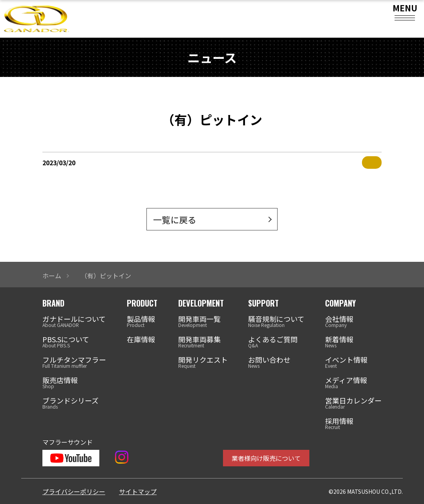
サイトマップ (138, 491)
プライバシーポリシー (74, 491)
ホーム (52, 276)
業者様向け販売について (266, 458)
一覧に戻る (175, 219)
